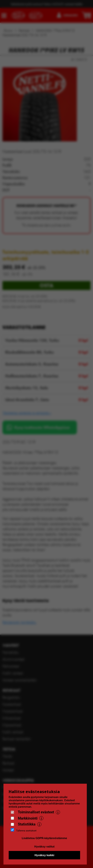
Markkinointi (28, 818)
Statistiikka (27, 824)
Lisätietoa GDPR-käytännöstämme (45, 838)
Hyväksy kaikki (44, 855)
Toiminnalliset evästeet (36, 812)
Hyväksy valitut (44, 846)
